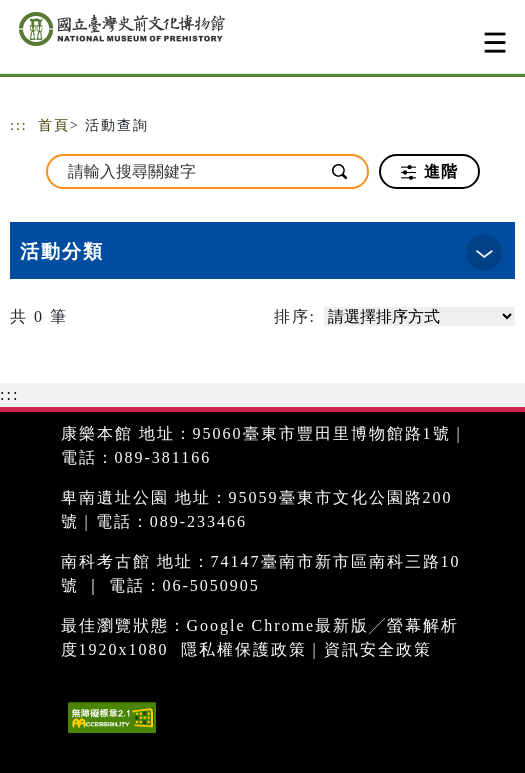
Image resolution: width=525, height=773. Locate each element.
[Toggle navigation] (495, 42)
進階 (429, 172)
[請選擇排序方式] (419, 316)
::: (19, 125)
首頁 (54, 125)
